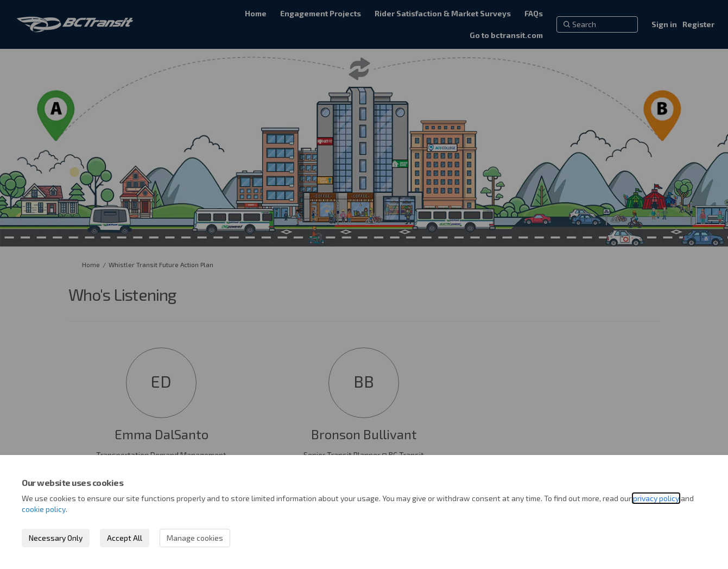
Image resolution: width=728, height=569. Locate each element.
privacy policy (656, 498)
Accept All (125, 538)
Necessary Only (56, 538)
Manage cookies (195, 538)
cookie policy (44, 509)
